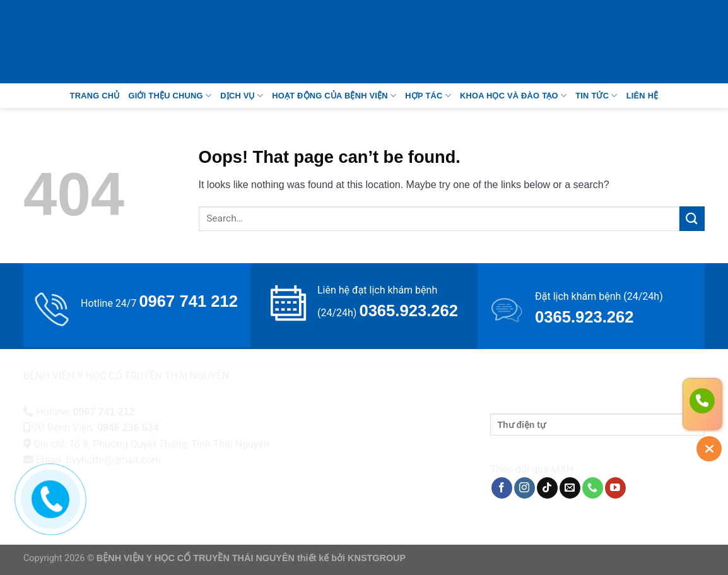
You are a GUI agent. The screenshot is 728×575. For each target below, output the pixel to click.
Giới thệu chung (170, 96)
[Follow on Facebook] (502, 488)
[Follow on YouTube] (615, 488)
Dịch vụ (242, 96)
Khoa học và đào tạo (513, 96)
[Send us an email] (570, 488)
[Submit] (692, 219)
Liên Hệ (643, 96)
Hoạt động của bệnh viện (334, 96)
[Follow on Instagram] (525, 488)
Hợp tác (428, 96)
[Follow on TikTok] (547, 488)
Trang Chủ (95, 96)
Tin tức (596, 96)
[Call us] (593, 488)
